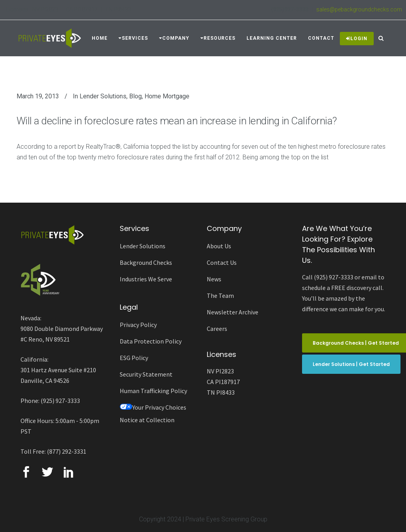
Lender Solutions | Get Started (351, 364)
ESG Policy (134, 358)
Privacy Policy (138, 325)
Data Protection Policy (151, 341)
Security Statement (146, 374)
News (214, 279)
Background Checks (146, 262)
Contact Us (222, 262)
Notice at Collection (147, 420)
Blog (135, 96)
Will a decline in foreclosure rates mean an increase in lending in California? (177, 121)
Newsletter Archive (233, 312)
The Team (220, 296)
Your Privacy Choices (153, 407)
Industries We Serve (146, 279)
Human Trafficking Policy (153, 391)
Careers (217, 329)
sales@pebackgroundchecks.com (359, 9)
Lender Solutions (103, 96)
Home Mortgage (167, 96)
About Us (219, 246)
